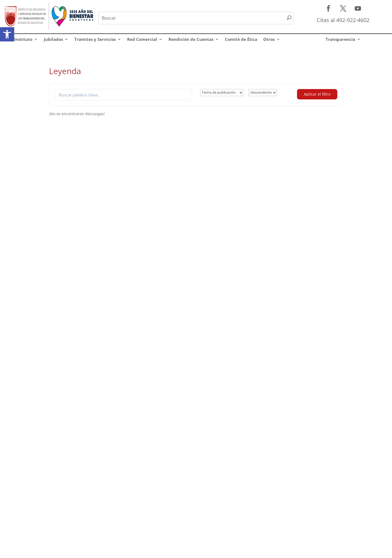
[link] (7, 34)
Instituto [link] (23, 39)
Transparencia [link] (340, 39)
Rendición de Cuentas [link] (191, 39)
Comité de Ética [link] (241, 39)
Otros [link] (269, 39)
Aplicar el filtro (317, 94)
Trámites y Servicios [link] (95, 39)
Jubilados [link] (53, 39)
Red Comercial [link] (142, 39)
